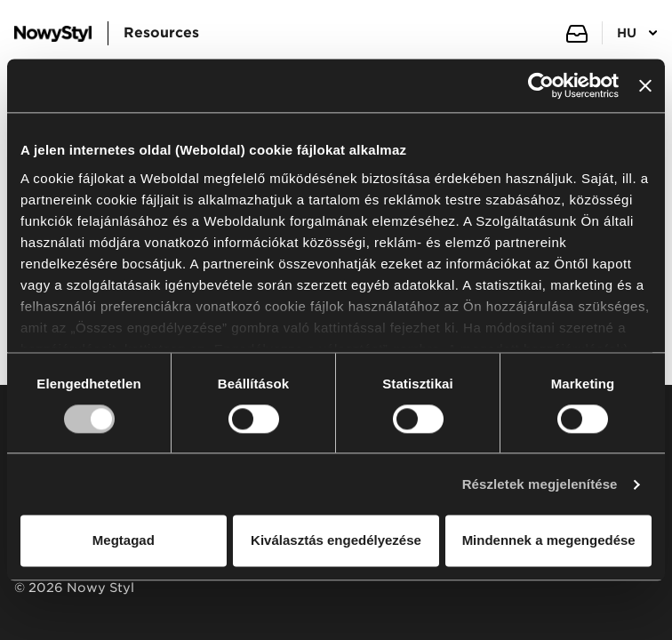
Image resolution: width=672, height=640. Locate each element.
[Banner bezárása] (645, 85)
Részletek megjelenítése (540, 484)
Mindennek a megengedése (549, 541)
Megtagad (124, 541)
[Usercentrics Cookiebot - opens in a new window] (541, 85)
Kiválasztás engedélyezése (336, 541)
